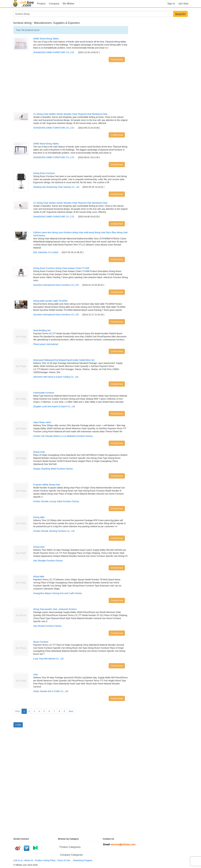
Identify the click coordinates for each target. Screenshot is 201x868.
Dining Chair (39, 452)
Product (41, 4)
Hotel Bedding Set (42, 330)
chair (35, 674)
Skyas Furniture (41, 642)
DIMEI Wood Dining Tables (46, 39)
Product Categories (70, 847)
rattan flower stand (42, 422)
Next (71, 711)
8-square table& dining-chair (47, 485)
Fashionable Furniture (44, 393)
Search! (180, 14)
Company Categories (71, 855)
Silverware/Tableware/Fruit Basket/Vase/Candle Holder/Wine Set (64, 360)
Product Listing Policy (45, 860)
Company (54, 4)
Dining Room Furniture (44, 173)
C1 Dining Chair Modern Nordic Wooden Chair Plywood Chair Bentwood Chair (70, 114)
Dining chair (39, 547)
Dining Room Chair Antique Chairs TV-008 (61, 268)
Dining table (39, 517)
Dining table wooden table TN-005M (50, 301)
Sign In (171, 4)
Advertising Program (82, 860)
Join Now (183, 4)
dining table (39, 576)
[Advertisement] (71, 88)
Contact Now (117, 60)
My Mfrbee (68, 4)
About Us (29, 860)
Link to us (18, 860)
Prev (18, 711)
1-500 (18, 725)
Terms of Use (64, 860)
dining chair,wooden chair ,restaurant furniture (55, 609)
